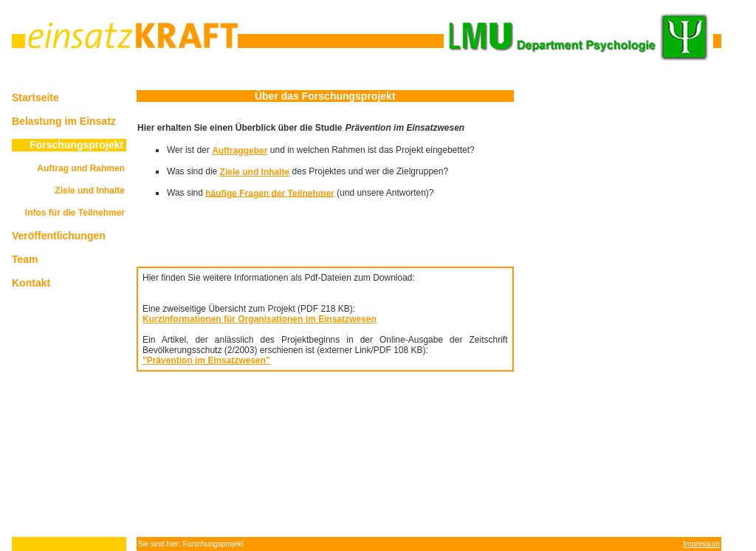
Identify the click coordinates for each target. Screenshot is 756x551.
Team (25, 259)
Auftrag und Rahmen (81, 168)
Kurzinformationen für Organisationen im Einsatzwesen (260, 319)
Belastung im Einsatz (64, 121)
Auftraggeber (240, 151)
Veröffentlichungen (59, 236)
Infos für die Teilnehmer (75, 213)
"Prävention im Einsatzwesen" (206, 360)
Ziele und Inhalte (90, 191)
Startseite (35, 97)
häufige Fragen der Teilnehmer (269, 193)
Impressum (702, 544)
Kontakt (31, 283)
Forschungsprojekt (76, 145)
